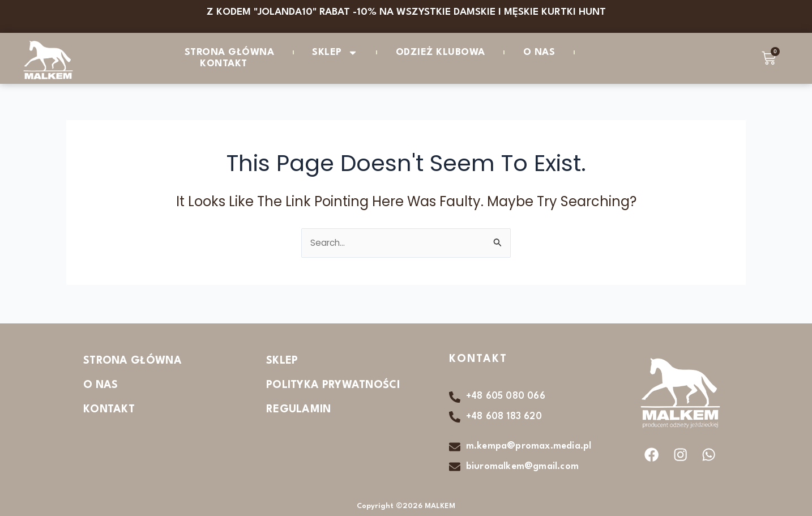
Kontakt (224, 64)
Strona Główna (230, 52)
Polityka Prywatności (333, 383)
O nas (539, 52)
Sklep (335, 53)
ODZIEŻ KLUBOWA (441, 52)
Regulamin (299, 408)
